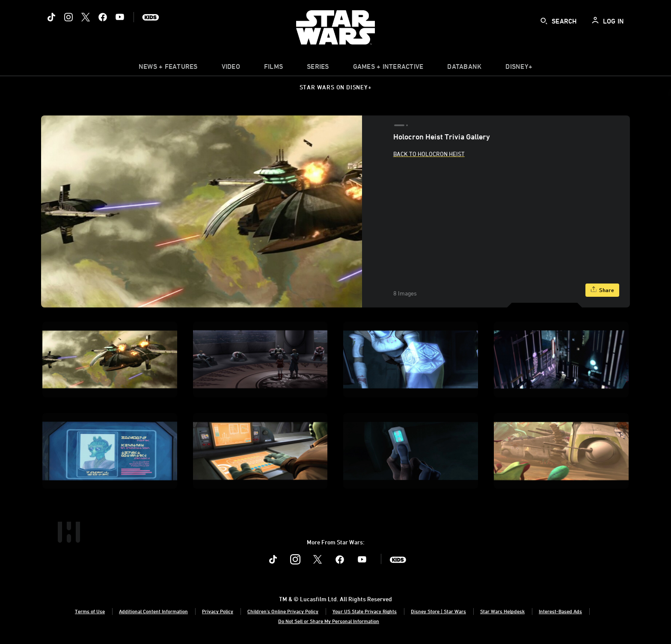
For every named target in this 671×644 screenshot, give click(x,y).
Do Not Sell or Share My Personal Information (329, 621)
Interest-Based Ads (560, 611)
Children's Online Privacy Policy (283, 611)
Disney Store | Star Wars (438, 611)
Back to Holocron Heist (429, 154)
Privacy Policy (218, 611)
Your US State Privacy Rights (365, 611)
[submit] (544, 21)
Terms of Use (90, 611)
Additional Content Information (153, 611)
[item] (168, 68)
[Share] (602, 290)
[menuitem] (231, 68)
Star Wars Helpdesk (502, 611)
